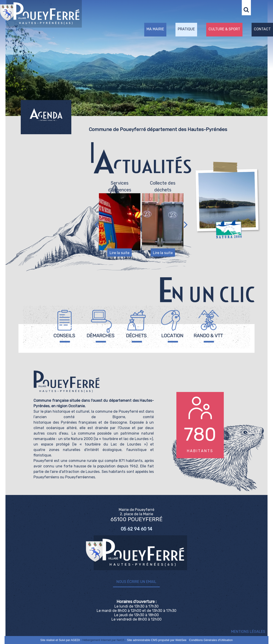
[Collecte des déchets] (163, 222)
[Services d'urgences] (120, 222)
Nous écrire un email (136, 582)
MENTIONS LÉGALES (248, 632)
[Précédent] (97, 224)
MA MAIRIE (155, 29)
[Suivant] (186, 224)
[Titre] (64, 326)
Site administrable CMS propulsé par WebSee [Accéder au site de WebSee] (157, 640)
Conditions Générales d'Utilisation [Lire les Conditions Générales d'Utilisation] (211, 640)
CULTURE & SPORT (224, 29)
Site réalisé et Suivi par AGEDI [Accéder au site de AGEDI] (60, 640)
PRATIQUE (186, 29)
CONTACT (262, 29)
